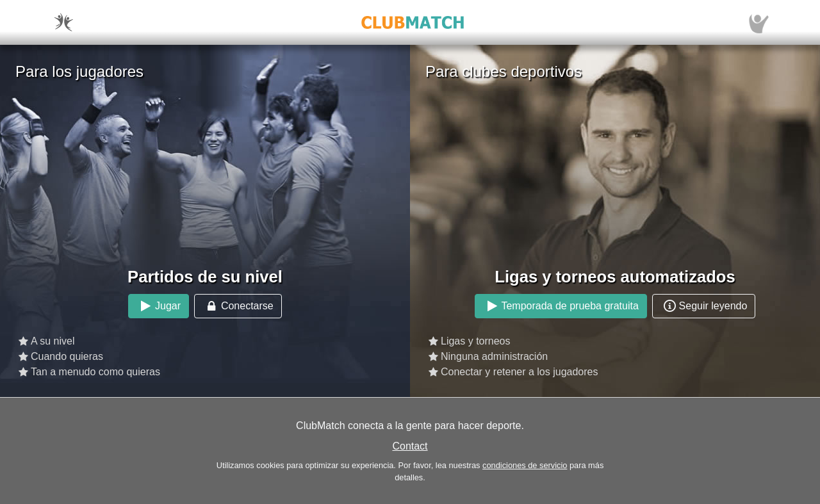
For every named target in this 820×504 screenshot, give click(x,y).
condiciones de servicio (525, 465)
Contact (410, 446)
